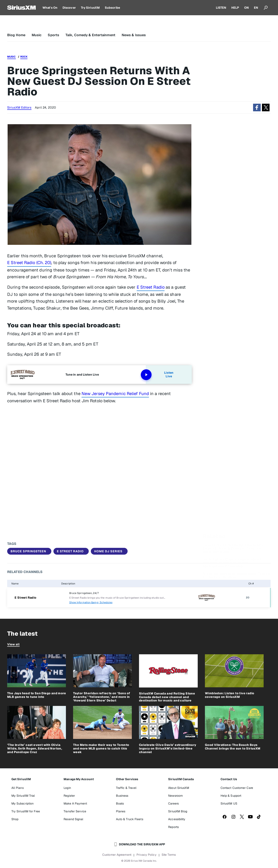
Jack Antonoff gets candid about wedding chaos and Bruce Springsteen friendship (232, 528)
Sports (53, 35)
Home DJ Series (108, 551)
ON (247, 8)
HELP (235, 8)
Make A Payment (75, 803)
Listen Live (160, 375)
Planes (121, 811)
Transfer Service (75, 811)
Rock (24, 57)
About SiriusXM (179, 788)
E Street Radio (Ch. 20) (29, 263)
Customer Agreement (117, 855)
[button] (257, 107)
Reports (173, 827)
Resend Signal (73, 819)
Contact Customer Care (237, 788)
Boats (120, 803)
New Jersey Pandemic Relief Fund (115, 394)
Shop (15, 819)
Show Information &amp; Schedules (91, 602)
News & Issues (134, 35)
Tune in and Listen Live (82, 375)
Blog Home (16, 35)
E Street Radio (151, 287)
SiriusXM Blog (178, 811)
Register (69, 796)
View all (13, 644)
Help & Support (231, 796)
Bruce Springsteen (28, 551)
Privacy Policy (146, 855)
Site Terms (169, 855)
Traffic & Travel (126, 788)
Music (37, 35)
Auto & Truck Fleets (130, 819)
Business (122, 796)
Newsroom (175, 796)
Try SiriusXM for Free (26, 811)
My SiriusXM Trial (23, 796)
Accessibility (177, 819)
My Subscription (23, 803)
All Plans (18, 788)
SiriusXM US (229, 803)
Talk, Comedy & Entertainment (90, 35)
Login (67, 788)
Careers (173, 803)
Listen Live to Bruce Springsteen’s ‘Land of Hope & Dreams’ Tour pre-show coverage (233, 514)
